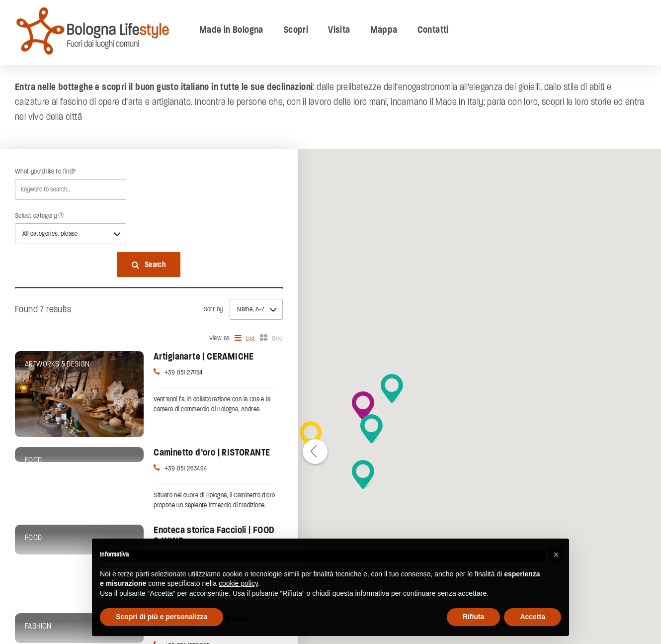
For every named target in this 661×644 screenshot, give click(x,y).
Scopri (296, 30)
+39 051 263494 (186, 468)
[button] (363, 474)
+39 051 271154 (184, 372)
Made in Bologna (231, 30)
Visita (339, 30)
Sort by (213, 309)
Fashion (38, 626)
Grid (277, 339)
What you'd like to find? (45, 172)
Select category (40, 216)
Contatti (433, 30)
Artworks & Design (57, 364)
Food (34, 460)
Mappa (384, 30)
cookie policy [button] (238, 583)
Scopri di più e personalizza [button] (162, 617)
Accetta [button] (533, 617)
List (251, 339)
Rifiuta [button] (474, 617)
